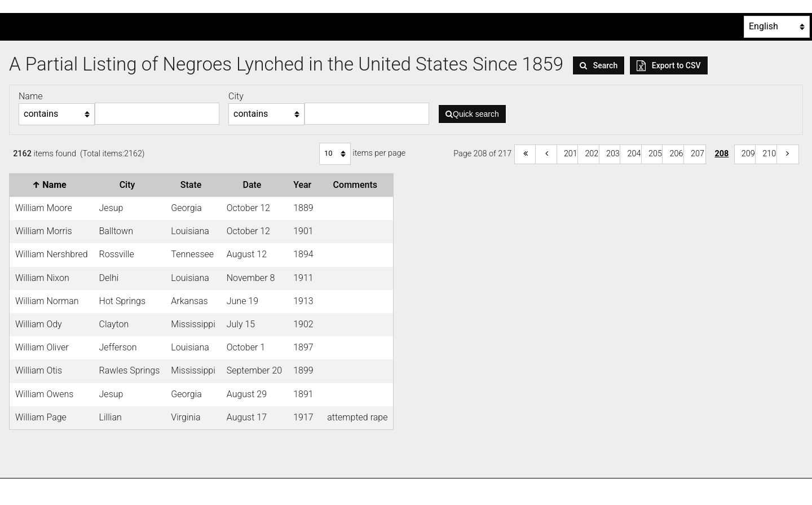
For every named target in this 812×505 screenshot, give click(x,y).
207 (698, 154)
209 (748, 154)
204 (634, 154)
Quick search (472, 114)
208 (721, 154)
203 (613, 154)
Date (254, 185)
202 (592, 154)
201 (571, 154)
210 (769, 154)
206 (676, 154)
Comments (358, 185)
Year (304, 185)
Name (52, 185)
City (130, 185)
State (193, 185)
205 (655, 154)
